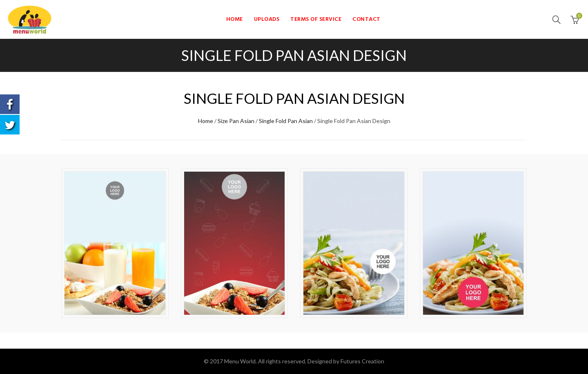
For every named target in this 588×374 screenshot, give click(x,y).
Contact (366, 19)
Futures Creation (362, 361)
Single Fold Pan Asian (286, 121)
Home (235, 19)
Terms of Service (316, 19)
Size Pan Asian (236, 121)
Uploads (267, 19)
